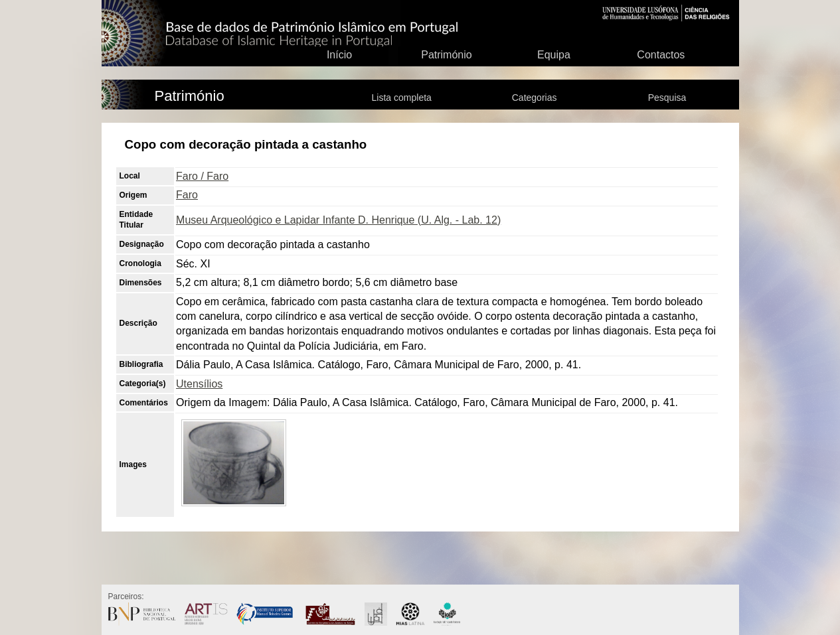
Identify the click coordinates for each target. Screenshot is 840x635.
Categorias (535, 98)
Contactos (661, 55)
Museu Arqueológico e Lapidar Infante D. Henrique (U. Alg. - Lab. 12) (338, 220)
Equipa (554, 55)
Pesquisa (667, 98)
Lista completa (402, 98)
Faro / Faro (202, 176)
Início (339, 55)
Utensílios (199, 384)
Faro (187, 195)
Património (446, 55)
